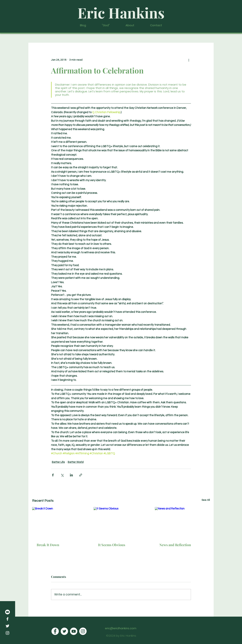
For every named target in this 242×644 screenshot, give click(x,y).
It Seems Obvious (112, 545)
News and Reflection (175, 545)
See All (206, 500)
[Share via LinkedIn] (71, 475)
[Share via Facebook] (53, 475)
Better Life (58, 462)
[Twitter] (7, 626)
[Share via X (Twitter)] (62, 475)
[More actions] (189, 60)
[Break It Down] (60, 522)
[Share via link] (81, 475)
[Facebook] (7, 619)
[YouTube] (7, 612)
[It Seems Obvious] (121, 523)
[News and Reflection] (182, 522)
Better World (76, 462)
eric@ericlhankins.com (121, 628)
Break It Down (48, 545)
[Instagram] (7, 633)
